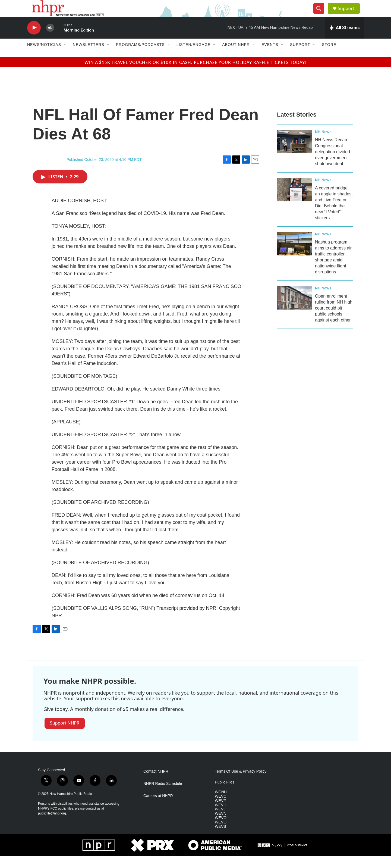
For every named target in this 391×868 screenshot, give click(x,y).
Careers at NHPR (158, 808)
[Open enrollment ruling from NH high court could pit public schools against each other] (295, 310)
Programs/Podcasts (140, 57)
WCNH (221, 804)
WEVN (220, 825)
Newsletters (89, 57)
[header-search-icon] (321, 14)
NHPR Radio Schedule (163, 795)
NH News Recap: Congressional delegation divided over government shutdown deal (332, 163)
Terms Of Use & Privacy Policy (241, 783)
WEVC (220, 808)
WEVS (220, 839)
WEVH (220, 817)
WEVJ (220, 821)
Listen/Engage (194, 57)
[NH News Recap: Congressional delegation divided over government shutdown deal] (295, 153)
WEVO (221, 830)
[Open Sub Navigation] (65, 57)
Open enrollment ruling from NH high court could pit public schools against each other (334, 320)
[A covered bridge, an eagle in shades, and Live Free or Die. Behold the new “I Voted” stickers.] (295, 201)
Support (349, 14)
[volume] (50, 40)
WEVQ (221, 834)
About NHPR (236, 57)
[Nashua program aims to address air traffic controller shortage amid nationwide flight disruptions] (295, 255)
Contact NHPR (156, 783)
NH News (323, 143)
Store (329, 57)
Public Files (225, 794)
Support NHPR (65, 735)
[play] (34, 40)
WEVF (220, 812)
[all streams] (344, 39)
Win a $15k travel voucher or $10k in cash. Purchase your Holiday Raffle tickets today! (195, 74)
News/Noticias (44, 57)
